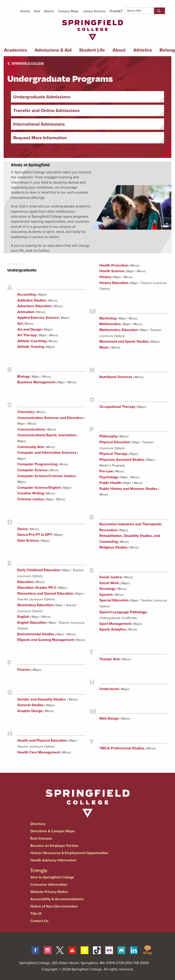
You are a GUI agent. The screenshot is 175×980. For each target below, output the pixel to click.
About (119, 50)
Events (25, 11)
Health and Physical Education (42, 740)
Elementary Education (35, 605)
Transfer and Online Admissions (46, 110)
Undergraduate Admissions (42, 97)
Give (37, 11)
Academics (15, 50)
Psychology (109, 477)
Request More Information (40, 138)
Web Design (109, 718)
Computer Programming (37, 464)
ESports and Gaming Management (46, 640)
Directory (38, 824)
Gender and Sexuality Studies (42, 699)
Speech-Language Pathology (123, 612)
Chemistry (26, 412)
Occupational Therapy (117, 407)
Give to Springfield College (52, 877)
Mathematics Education (119, 330)
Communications (31, 429)
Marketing (108, 318)
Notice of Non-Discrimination (54, 906)
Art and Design (30, 329)
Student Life (92, 50)
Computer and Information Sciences (47, 453)
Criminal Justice (31, 499)
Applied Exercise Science (38, 318)
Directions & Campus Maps (53, 831)
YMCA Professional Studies (122, 748)
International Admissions (39, 124)
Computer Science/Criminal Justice (46, 476)
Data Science (28, 540)
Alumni (49, 11)
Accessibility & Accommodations (57, 899)
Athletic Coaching (32, 341)
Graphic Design (30, 711)
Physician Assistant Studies (122, 460)
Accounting (27, 294)
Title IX (36, 914)
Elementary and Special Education (45, 593)
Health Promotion (114, 265)
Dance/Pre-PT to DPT (35, 535)
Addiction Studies (32, 300)
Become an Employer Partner (54, 846)
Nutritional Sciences (116, 377)
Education (25, 582)
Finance (24, 670)
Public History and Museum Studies (129, 489)
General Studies (31, 705)
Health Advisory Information (53, 860)
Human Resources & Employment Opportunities (69, 853)
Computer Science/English (39, 488)
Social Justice (111, 577)
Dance (23, 529)
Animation (26, 312)
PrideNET (116, 11)
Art (20, 323)
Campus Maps (68, 11)
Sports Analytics (113, 629)
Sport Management (115, 624)
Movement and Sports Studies (124, 341)
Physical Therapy (113, 454)
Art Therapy (27, 335)
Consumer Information (49, 884)
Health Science (112, 271)
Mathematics (110, 324)
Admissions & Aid (53, 50)
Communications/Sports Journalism (47, 435)
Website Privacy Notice (49, 892)
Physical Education (115, 442)
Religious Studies (113, 547)
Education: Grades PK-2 (37, 587)
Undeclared (109, 689)
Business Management (36, 382)
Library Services (94, 11)
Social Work (109, 583)
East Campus (41, 838)
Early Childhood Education (39, 570)
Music (104, 347)
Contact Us (39, 921)
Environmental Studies (36, 634)
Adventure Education (34, 306)
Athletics (143, 50)
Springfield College (26, 63)
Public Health (110, 483)
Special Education (114, 600)
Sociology (107, 589)
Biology (23, 376)
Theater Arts (110, 659)
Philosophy (108, 436)
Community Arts (31, 447)
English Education (32, 622)
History (105, 277)
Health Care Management (39, 752)
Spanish (106, 595)
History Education (114, 283)
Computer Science (32, 470)
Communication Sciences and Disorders (50, 418)
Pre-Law (106, 471)
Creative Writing (31, 493)
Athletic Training (31, 347)
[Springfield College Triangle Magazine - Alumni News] (39, 867)
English (23, 617)
